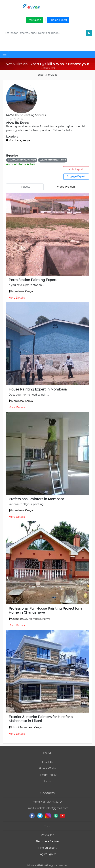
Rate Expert (76, 169)
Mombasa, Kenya (18, 140)
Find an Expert (58, 20)
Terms (47, 781)
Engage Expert (76, 176)
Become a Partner (48, 841)
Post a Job (34, 20)
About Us (47, 762)
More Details (17, 298)
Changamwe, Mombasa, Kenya (29, 619)
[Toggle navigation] (10, 46)
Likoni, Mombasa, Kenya (25, 727)
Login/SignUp (47, 854)
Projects (25, 187)
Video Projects (66, 187)
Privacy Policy (47, 775)
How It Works (47, 768)
